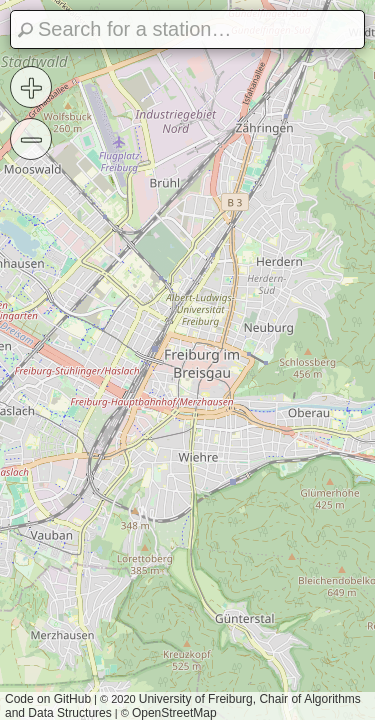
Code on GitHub (48, 699)
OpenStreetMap (174, 713)
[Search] (187, 29)
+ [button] (31, 87)
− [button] (31, 139)
